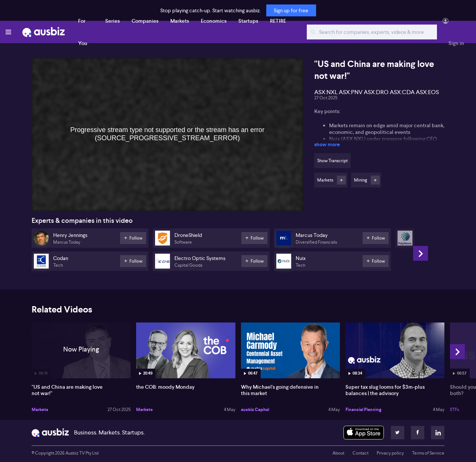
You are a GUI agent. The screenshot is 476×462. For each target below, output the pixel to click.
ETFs (455, 410)
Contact (361, 453)
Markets (180, 21)
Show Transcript (332, 161)
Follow (341, 180)
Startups (248, 21)
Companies (145, 21)
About (338, 453)
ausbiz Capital (255, 410)
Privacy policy (390, 453)
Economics (214, 21)
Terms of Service (428, 453)
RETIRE (278, 21)
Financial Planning (363, 410)
